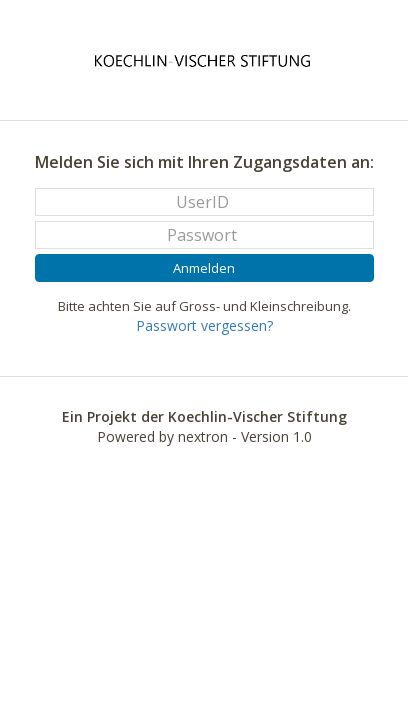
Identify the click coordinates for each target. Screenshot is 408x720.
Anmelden (204, 268)
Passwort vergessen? (204, 325)
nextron (203, 436)
